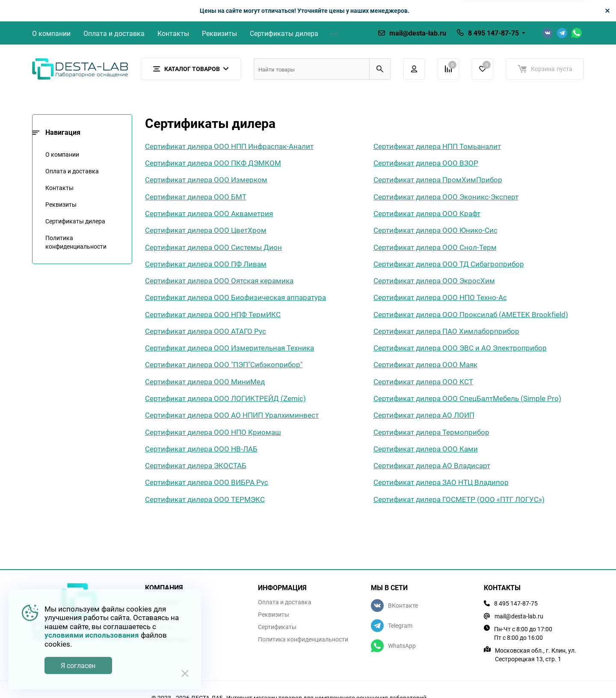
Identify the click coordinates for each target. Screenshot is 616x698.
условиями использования (92, 635)
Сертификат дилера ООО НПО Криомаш (213, 432)
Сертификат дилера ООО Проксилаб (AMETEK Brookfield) (471, 314)
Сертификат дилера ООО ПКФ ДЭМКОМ (213, 163)
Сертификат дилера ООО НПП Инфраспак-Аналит (229, 146)
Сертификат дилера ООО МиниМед (205, 382)
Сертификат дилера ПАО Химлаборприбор (446, 331)
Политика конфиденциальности (76, 242)
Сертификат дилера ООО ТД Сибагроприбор (449, 264)
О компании (51, 33)
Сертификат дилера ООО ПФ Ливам (206, 264)
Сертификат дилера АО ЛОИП (424, 415)
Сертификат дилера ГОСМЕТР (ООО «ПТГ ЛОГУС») (459, 499)
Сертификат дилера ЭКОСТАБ (196, 465)
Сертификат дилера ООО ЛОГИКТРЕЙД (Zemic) (225, 398)
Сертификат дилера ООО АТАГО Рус (206, 331)
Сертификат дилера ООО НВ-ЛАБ (201, 449)
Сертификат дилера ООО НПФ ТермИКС (213, 314)
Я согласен (78, 665)
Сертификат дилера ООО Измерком (206, 180)
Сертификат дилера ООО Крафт (427, 213)
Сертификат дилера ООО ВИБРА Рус (207, 482)
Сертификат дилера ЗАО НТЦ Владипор (441, 482)
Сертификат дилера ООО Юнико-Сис (435, 230)
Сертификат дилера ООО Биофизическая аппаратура (235, 297)
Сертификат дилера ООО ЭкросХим (434, 281)
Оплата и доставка (114, 33)
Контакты (173, 33)
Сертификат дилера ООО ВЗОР (426, 163)
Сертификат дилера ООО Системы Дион (213, 247)
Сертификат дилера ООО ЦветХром (206, 230)
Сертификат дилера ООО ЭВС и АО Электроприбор (460, 348)
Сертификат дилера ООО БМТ (196, 197)
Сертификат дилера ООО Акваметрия (209, 213)
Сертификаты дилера (284, 33)
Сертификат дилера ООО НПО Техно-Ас (440, 297)
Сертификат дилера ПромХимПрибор (438, 180)
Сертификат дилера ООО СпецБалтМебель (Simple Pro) (467, 398)
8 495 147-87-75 (493, 33)
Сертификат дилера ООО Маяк (425, 364)
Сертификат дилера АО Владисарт (432, 465)
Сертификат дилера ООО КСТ (423, 382)
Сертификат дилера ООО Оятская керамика (219, 281)
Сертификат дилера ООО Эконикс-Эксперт (446, 197)
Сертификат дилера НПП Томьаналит (437, 146)
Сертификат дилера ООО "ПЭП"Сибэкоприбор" (224, 364)
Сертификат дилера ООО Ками (426, 449)
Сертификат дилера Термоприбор (431, 432)
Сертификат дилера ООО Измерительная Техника (230, 348)
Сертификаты (277, 627)
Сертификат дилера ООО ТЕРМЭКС (205, 499)
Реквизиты (219, 33)
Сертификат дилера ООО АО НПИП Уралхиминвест (232, 415)
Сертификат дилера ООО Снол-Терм (435, 247)
